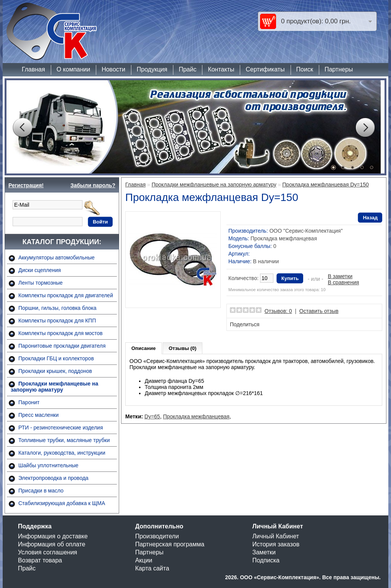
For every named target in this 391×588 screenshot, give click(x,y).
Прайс (187, 69)
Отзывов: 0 (278, 311)
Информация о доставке (53, 536)
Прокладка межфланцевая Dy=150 (326, 185)
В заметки (340, 276)
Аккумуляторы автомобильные (57, 258)
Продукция (152, 69)
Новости (113, 69)
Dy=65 (152, 416)
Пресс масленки (39, 415)
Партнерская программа (170, 544)
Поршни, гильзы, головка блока (57, 308)
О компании (73, 69)
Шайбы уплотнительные (48, 465)
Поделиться (245, 324)
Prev (22, 128)
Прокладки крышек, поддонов (55, 371)
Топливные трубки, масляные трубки (64, 440)
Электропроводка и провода (53, 478)
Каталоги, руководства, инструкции (62, 453)
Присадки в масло (41, 491)
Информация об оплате (52, 544)
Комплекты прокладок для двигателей (66, 295)
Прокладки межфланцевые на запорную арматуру (54, 387)
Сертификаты (265, 69)
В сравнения (343, 282)
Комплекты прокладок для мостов (61, 333)
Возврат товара (40, 560)
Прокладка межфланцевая (196, 416)
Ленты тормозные (40, 283)
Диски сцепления (40, 270)
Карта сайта (152, 568)
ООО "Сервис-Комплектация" (306, 231)
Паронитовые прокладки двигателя (62, 346)
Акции (144, 560)
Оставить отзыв (319, 311)
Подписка (266, 560)
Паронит (29, 402)
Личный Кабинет (276, 536)
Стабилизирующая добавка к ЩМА (62, 503)
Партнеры (339, 69)
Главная (33, 69)
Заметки (264, 552)
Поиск (305, 69)
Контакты (221, 69)
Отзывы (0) (183, 348)
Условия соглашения (48, 552)
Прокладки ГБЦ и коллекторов (56, 358)
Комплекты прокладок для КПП (57, 321)
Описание (144, 348)
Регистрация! (26, 185)
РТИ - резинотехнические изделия (61, 428)
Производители (157, 536)
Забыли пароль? (93, 185)
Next (365, 128)
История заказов (276, 544)
